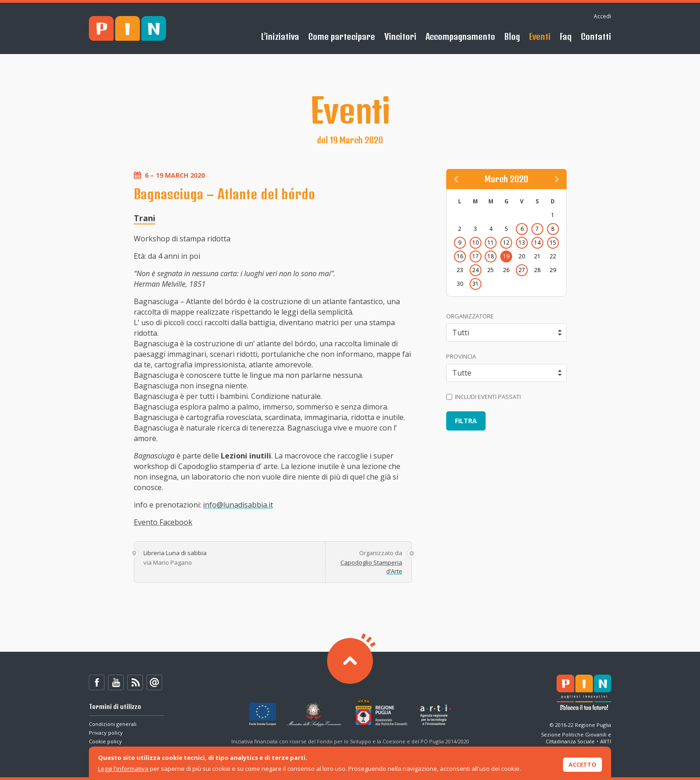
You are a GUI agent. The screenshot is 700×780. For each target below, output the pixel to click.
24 (476, 270)
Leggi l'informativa (123, 769)
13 (522, 243)
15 (553, 243)
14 (537, 243)
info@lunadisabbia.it (238, 505)
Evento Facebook (163, 522)
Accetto (582, 764)
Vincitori (400, 36)
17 (476, 256)
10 (476, 243)
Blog (512, 36)
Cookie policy (105, 741)
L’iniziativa (280, 36)
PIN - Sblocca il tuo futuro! (128, 29)
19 (506, 256)
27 (522, 270)
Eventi (540, 36)
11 (491, 243)
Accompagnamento (460, 36)
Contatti (596, 36)
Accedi (602, 16)
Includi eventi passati (484, 397)
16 (460, 256)
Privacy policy (106, 733)
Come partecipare (342, 36)
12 (506, 243)
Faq (566, 36)
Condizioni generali (113, 724)
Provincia (461, 356)
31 (476, 284)
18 (491, 256)
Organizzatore (470, 316)
